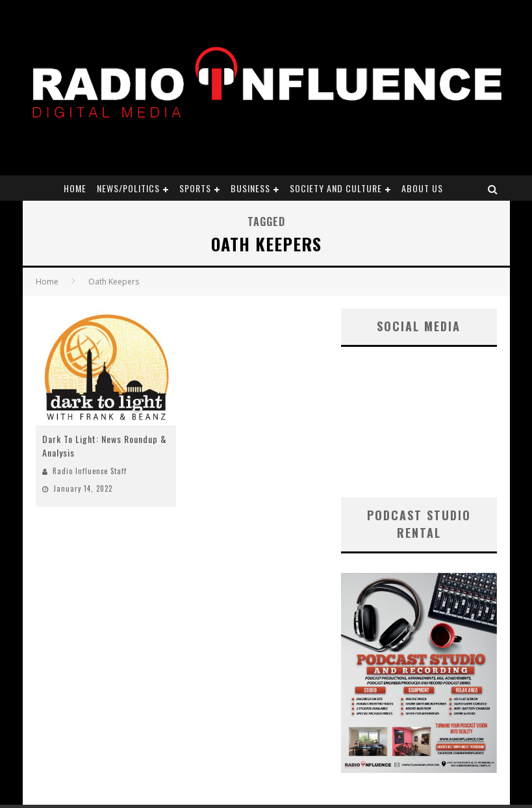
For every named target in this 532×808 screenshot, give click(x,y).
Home (75, 188)
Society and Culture (336, 188)
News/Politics (128, 188)
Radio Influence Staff (90, 471)
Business (250, 188)
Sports (195, 188)
